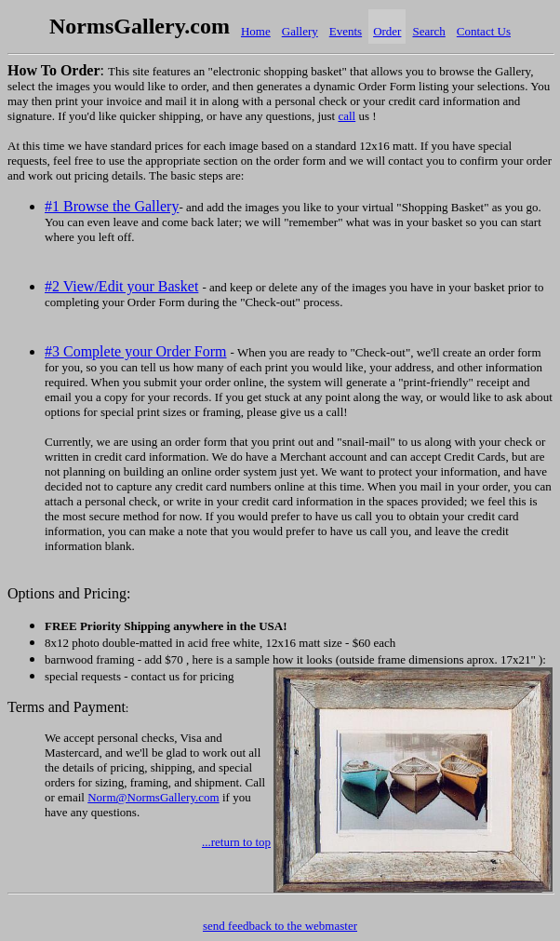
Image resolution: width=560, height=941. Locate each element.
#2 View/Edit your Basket (121, 286)
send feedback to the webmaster (280, 926)
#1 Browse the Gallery (112, 206)
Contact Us (484, 31)
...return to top (236, 842)
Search (428, 31)
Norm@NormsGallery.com (153, 797)
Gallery (300, 31)
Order (387, 31)
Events (346, 31)
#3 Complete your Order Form (136, 351)
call (347, 116)
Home (256, 31)
